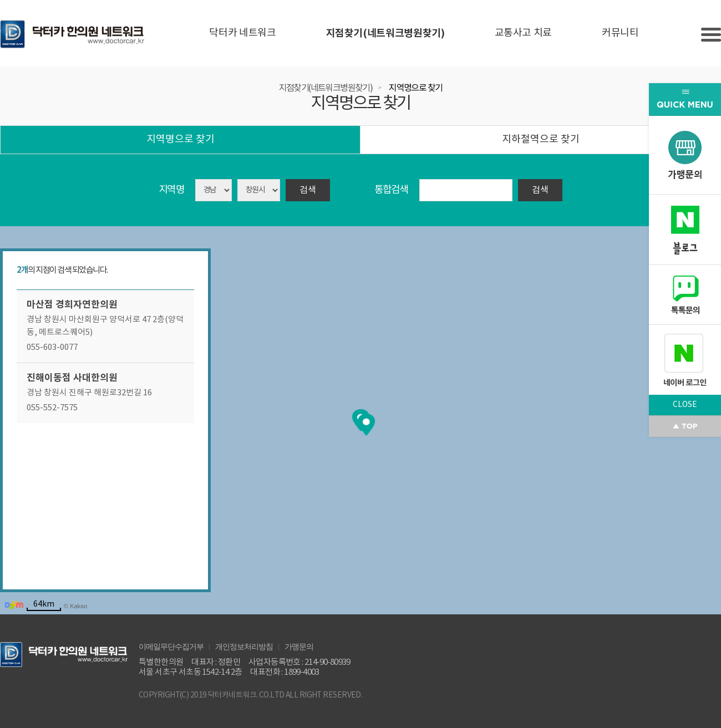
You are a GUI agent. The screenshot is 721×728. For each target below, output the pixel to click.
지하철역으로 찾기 (541, 139)
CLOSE (685, 405)
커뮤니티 (620, 33)
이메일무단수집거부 (171, 646)
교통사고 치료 (523, 33)
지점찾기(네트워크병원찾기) (385, 33)
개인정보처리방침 (244, 646)
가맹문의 (299, 646)
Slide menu (711, 35)
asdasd (259, 190)
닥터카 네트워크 (242, 33)
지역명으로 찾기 (415, 88)
